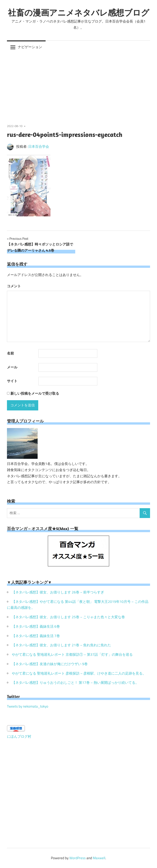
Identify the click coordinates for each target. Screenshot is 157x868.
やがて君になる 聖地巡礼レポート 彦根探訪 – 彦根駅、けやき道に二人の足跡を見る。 (79, 673)
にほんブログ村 (19, 736)
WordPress (77, 858)
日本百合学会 (39, 147)
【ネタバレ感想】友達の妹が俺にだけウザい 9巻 (50, 664)
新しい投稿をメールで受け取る (35, 393)
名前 (10, 353)
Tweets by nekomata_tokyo (28, 706)
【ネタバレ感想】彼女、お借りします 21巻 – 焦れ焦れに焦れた (61, 645)
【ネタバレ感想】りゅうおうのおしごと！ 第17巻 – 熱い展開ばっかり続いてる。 (75, 683)
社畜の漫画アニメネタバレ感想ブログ (79, 12)
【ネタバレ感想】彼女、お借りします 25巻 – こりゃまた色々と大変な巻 (68, 617)
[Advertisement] (78, 84)
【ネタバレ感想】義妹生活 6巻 (36, 626)
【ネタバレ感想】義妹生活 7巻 (36, 636)
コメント (14, 286)
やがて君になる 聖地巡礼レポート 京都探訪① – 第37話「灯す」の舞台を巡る (72, 654)
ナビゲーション (30, 47)
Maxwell (99, 858)
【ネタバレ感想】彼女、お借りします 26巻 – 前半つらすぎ (58, 592)
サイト (12, 381)
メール (12, 367)
